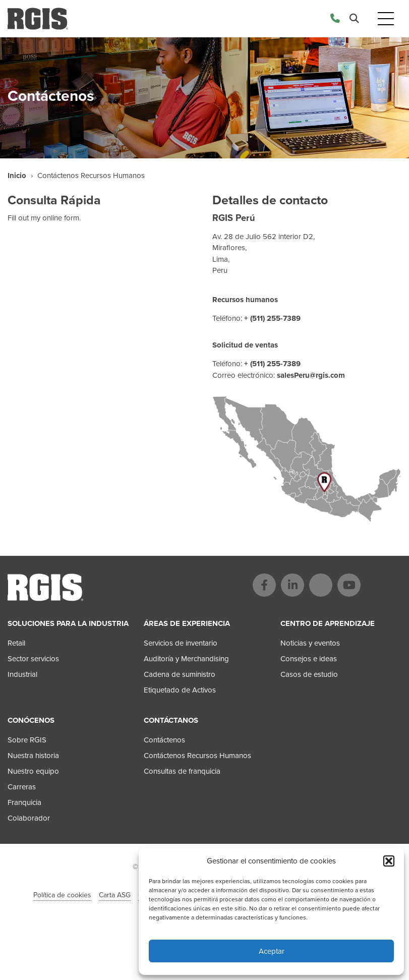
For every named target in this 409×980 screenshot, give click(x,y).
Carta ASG (115, 895)
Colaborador (29, 818)
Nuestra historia (33, 756)
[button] (389, 861)
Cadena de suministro (180, 674)
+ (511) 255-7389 (272, 318)
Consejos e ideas (309, 659)
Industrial (22, 674)
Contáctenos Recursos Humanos (197, 756)
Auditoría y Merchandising (186, 659)
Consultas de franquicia (182, 771)
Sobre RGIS (27, 740)
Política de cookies (62, 895)
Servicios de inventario (181, 643)
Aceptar (272, 951)
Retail (16, 643)
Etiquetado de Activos (180, 690)
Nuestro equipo (33, 771)
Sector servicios (33, 659)
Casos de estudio (309, 674)
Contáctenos (164, 740)
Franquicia (24, 802)
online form (61, 218)
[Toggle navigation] (386, 19)
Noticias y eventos (310, 643)
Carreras (22, 787)
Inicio (17, 176)
